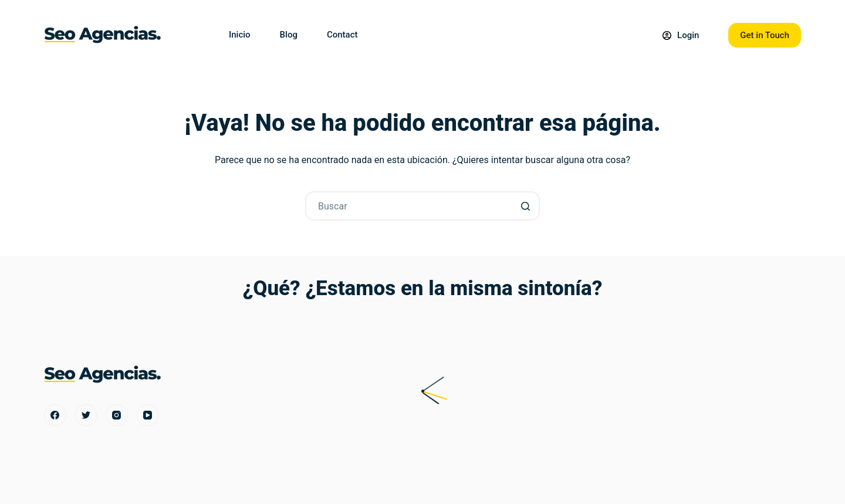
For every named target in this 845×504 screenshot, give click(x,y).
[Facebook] (55, 415)
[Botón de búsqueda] (525, 206)
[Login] (681, 35)
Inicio (240, 35)
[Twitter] (86, 415)
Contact (342, 35)
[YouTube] (148, 415)
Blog (289, 35)
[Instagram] (117, 415)
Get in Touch (765, 35)
